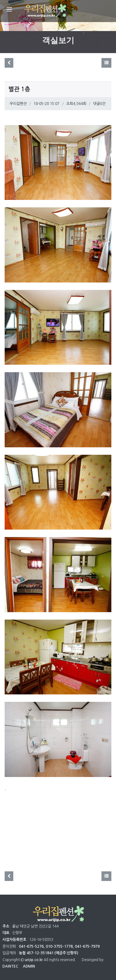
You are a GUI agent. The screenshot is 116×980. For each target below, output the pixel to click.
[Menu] (9, 9)
